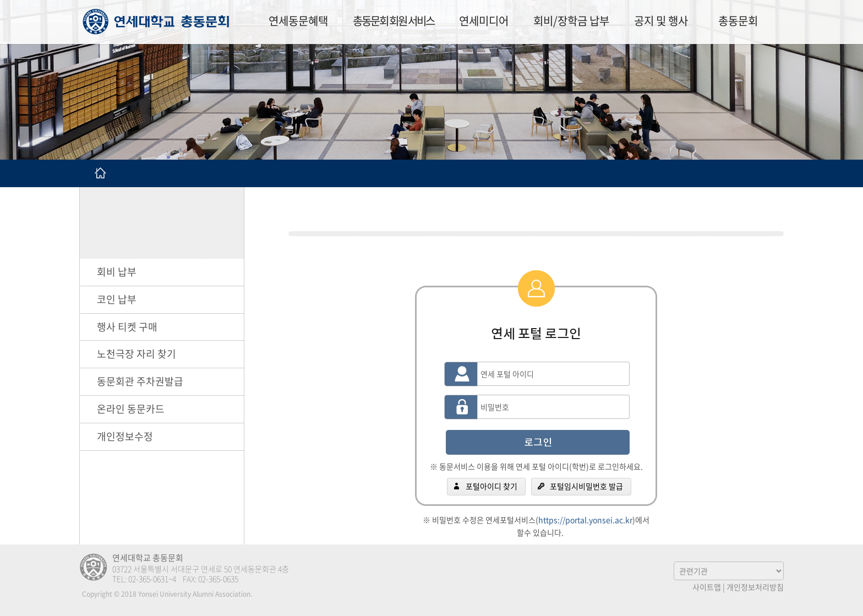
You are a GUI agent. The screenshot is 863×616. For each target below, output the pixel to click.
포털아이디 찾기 (491, 486)
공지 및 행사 (661, 21)
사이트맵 (707, 587)
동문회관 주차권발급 (140, 381)
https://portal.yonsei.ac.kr (585, 520)
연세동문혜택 (298, 21)
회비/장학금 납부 (571, 21)
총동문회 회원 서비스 (394, 21)
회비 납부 (117, 272)
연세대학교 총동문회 (156, 21)
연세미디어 (484, 21)
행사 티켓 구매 (127, 327)
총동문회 (738, 21)
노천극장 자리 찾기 (136, 354)
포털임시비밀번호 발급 (586, 486)
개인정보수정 (125, 436)
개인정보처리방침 (755, 587)
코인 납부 (117, 299)
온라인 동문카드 (131, 409)
